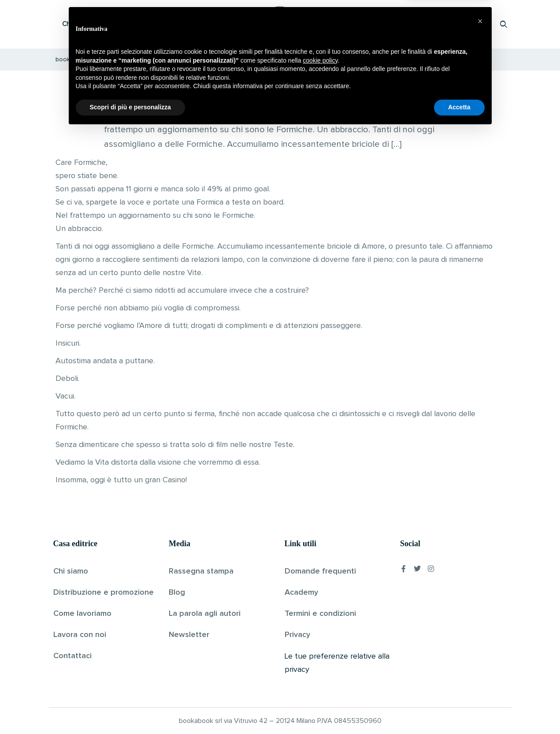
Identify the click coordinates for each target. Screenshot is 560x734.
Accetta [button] (459, 710)
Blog (177, 592)
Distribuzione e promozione (104, 592)
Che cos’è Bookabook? (97, 24)
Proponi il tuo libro (434, 24)
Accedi (481, 24)
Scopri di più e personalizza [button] (130, 710)
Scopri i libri (168, 24)
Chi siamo (71, 571)
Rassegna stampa (201, 571)
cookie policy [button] (320, 663)
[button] (480, 624)
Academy (301, 592)
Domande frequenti (320, 571)
